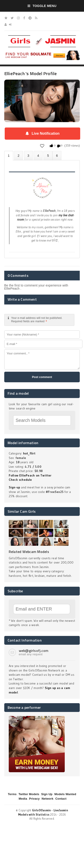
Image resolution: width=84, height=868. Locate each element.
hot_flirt (29, 453)
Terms (12, 794)
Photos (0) (19, 155)
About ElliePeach (9, 156)
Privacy (34, 799)
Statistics (38, 155)
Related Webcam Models (29, 552)
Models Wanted (65, 794)
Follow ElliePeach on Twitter (30, 475)
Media (23, 799)
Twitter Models (29, 794)
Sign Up (47, 794)
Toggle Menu (42, 6)
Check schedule (20, 480)
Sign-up (14, 487)
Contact (61, 799)
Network (48, 799)
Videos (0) (28, 155)
